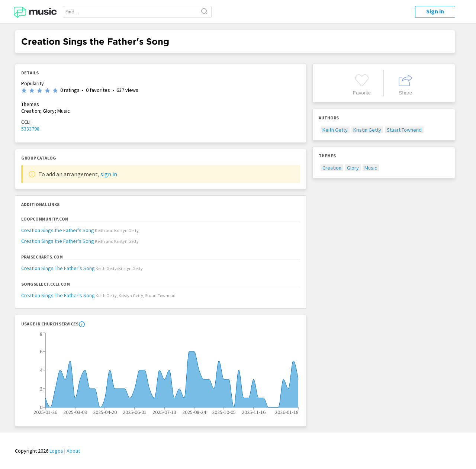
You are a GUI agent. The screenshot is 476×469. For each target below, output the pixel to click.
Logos (56, 451)
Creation (332, 168)
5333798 (30, 129)
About (73, 451)
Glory (353, 168)
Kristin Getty (367, 130)
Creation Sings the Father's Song (58, 230)
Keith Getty (335, 130)
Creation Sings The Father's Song (58, 268)
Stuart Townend (404, 130)
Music (371, 168)
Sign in (435, 11)
